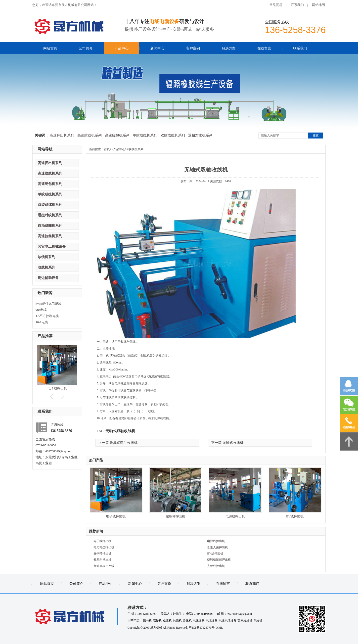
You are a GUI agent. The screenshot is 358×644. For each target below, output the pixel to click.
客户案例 (193, 48)
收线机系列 (46, 267)
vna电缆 (41, 310)
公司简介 (86, 48)
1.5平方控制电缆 (47, 316)
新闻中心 (157, 48)
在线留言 (264, 48)
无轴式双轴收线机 (120, 431)
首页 (107, 149)
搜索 (316, 136)
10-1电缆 (42, 322)
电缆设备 (212, 621)
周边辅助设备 (48, 278)
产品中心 (122, 48)
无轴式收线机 (233, 443)
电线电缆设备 (227, 621)
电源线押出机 (235, 516)
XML (220, 628)
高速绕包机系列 (117, 135)
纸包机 (147, 621)
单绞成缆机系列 (145, 135)
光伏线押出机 (216, 566)
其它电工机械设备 (52, 247)
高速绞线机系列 (89, 135)
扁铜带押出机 (176, 516)
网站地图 (318, 5)
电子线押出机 (57, 388)
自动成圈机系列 (50, 226)
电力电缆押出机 (104, 547)
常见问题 (276, 5)
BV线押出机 (295, 516)
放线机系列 (46, 257)
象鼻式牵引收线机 (124, 443)
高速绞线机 (245, 621)
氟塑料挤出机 (102, 560)
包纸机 (177, 621)
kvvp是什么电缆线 (48, 303)
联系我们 (297, 5)
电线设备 (199, 621)
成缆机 (167, 621)
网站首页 (50, 48)
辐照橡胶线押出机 (219, 560)
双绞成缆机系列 (173, 135)
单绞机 (258, 621)
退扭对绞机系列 (200, 135)
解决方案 (229, 48)
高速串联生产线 (104, 566)
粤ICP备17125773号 (202, 628)
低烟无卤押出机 (218, 547)
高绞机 (157, 621)
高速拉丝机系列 (50, 236)
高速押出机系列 (62, 135)
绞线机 (187, 621)
